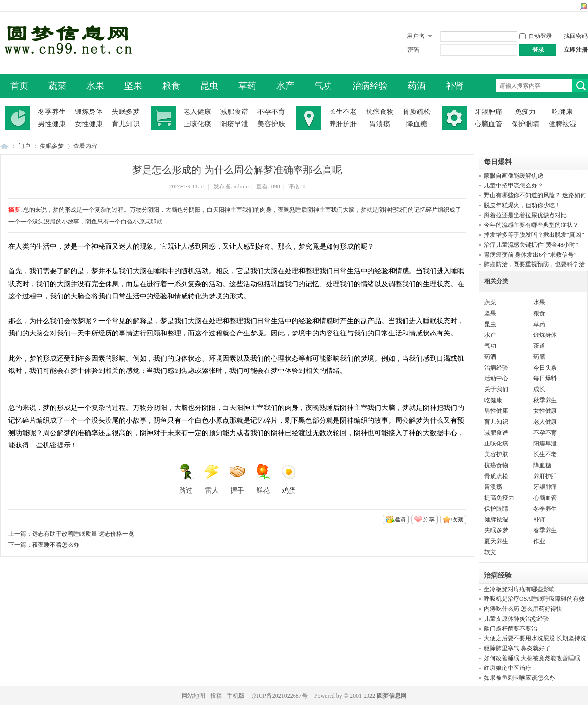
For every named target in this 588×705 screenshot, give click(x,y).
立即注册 (576, 50)
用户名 (416, 36)
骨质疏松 (417, 112)
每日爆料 (545, 378)
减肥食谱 (234, 112)
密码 (413, 50)
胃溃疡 (380, 124)
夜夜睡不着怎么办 (56, 545)
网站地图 (193, 696)
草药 (247, 86)
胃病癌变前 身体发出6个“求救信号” (530, 255)
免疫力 (525, 112)
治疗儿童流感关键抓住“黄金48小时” (531, 245)
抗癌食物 (380, 112)
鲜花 (263, 479)
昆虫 (209, 86)
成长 (539, 389)
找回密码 (576, 36)
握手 (237, 479)
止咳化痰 (197, 124)
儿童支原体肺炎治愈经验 (516, 619)
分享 (429, 519)
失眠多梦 (126, 112)
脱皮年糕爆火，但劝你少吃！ (522, 205)
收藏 (457, 519)
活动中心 (496, 378)
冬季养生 (52, 112)
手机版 (236, 696)
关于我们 (496, 389)
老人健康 (197, 112)
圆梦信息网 (392, 696)
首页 (19, 86)
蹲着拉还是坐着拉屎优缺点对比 (525, 215)
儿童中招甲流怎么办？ (514, 186)
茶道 (539, 346)
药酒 (417, 86)
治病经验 (370, 86)
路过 (186, 479)
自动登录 (536, 36)
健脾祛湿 (562, 124)
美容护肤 (271, 124)
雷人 (212, 479)
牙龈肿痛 (488, 112)
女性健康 (89, 124)
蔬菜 (57, 86)
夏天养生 (496, 541)
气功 (323, 86)
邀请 (400, 519)
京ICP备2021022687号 (279, 696)
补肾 (455, 86)
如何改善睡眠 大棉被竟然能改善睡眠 (532, 658)
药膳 (539, 357)
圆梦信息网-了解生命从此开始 (4, 146)
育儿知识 (126, 124)
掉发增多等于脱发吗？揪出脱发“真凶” (534, 235)
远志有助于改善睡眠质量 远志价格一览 (83, 534)
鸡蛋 (289, 479)
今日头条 (545, 368)
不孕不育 (271, 112)
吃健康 (562, 112)
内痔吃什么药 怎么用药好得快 (523, 609)
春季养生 (545, 530)
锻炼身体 (89, 112)
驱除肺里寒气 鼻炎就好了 (517, 648)
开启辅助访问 (574, 7)
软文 (490, 552)
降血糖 (417, 124)
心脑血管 (488, 124)
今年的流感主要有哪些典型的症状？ (531, 225)
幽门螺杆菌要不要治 (511, 629)
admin (241, 186)
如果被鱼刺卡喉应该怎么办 (519, 678)
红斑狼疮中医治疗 (508, 668)
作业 (539, 541)
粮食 (171, 86)
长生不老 (343, 112)
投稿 (216, 696)
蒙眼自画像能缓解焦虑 (514, 176)
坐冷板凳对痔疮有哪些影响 (519, 589)
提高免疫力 (499, 498)
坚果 (133, 86)
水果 (95, 86)
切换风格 (582, 7)
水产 (285, 86)
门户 (24, 146)
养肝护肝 (343, 124)
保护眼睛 (525, 124)
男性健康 (52, 124)
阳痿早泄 (234, 124)
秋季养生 (545, 400)
